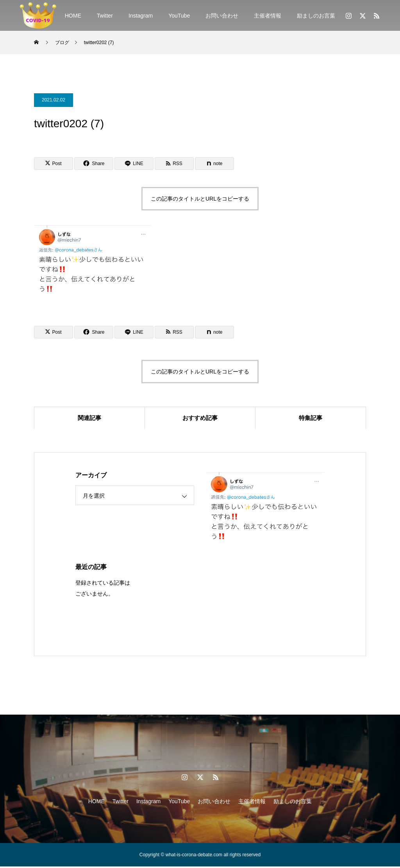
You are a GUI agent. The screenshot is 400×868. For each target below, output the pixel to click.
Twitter (105, 16)
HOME (73, 16)
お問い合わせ (222, 16)
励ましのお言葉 (316, 16)
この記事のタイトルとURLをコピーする (200, 199)
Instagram (141, 16)
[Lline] (134, 164)
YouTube (179, 16)
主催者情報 (268, 16)
